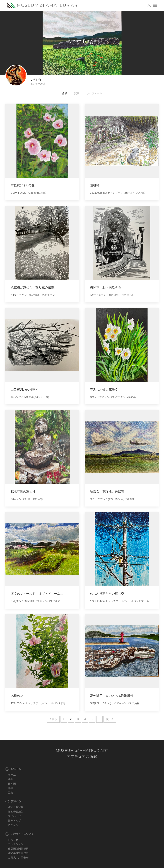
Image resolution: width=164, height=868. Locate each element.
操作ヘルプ (14, 821)
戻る (54, 719)
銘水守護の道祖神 (23, 491)
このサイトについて (20, 834)
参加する (13, 801)
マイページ (14, 816)
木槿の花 (17, 696)
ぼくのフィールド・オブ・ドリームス (37, 593)
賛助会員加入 (16, 812)
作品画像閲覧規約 (18, 849)
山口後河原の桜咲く (25, 389)
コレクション (16, 844)
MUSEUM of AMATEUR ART (44, 5)
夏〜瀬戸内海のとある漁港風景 (112, 696)
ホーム (12, 775)
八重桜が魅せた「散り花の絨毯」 (34, 287)
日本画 (12, 784)
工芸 (11, 793)
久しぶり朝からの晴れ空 (107, 593)
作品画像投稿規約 (18, 853)
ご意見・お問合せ (18, 858)
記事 (77, 93)
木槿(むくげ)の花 (23, 185)
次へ (109, 719)
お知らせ (13, 840)
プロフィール (94, 93)
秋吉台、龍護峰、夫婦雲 (107, 491)
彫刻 (11, 788)
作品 (65, 93)
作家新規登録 (16, 807)
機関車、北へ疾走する (106, 287)
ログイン (13, 825)
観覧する (13, 769)
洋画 (11, 779)
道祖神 (95, 185)
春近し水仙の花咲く (104, 389)
